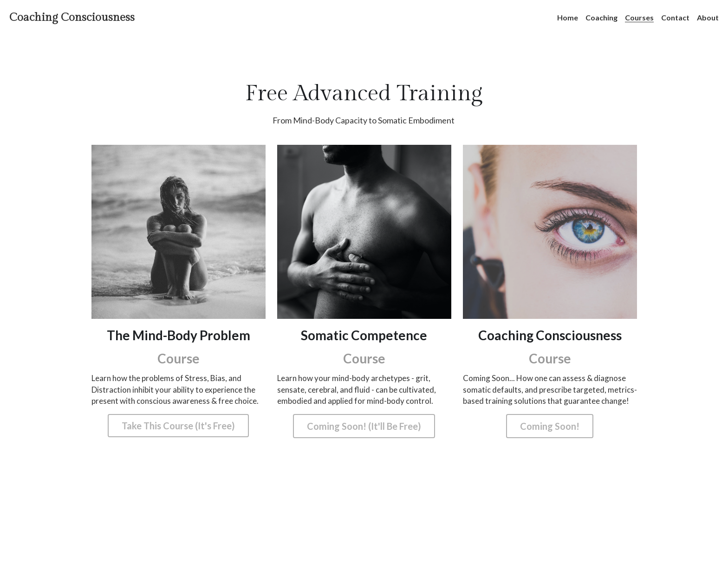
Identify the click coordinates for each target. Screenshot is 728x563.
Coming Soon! (550, 426)
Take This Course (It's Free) (178, 426)
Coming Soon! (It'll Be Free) (364, 426)
